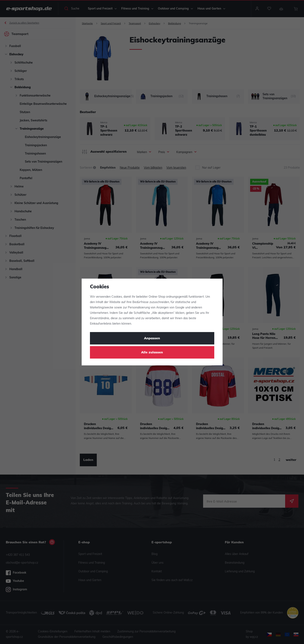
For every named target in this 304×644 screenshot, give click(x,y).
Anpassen (152, 338)
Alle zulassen (152, 353)
